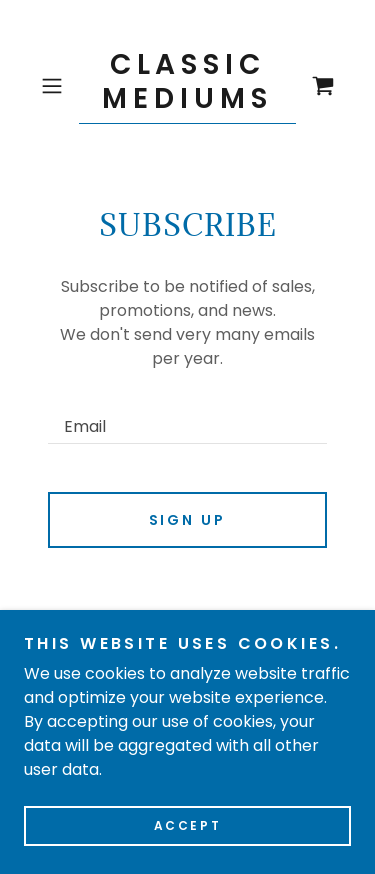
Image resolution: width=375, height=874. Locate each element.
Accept (187, 825)
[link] (188, 86)
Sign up (188, 520)
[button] (55, 86)
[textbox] (187, 415)
